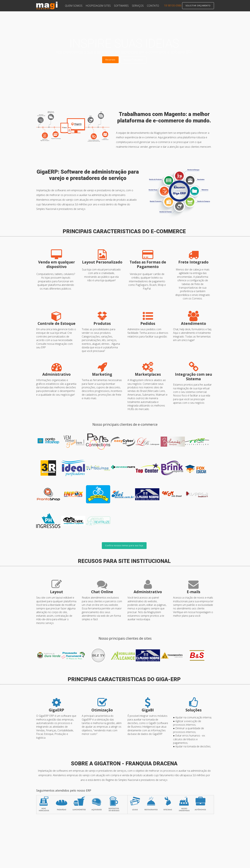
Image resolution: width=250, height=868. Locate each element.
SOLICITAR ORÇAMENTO (198, 6)
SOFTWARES (121, 6)
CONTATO (153, 6)
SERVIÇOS (138, 6)
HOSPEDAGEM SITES (98, 6)
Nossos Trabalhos (133, 60)
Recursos (110, 60)
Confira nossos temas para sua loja (124, 545)
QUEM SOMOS (74, 6)
